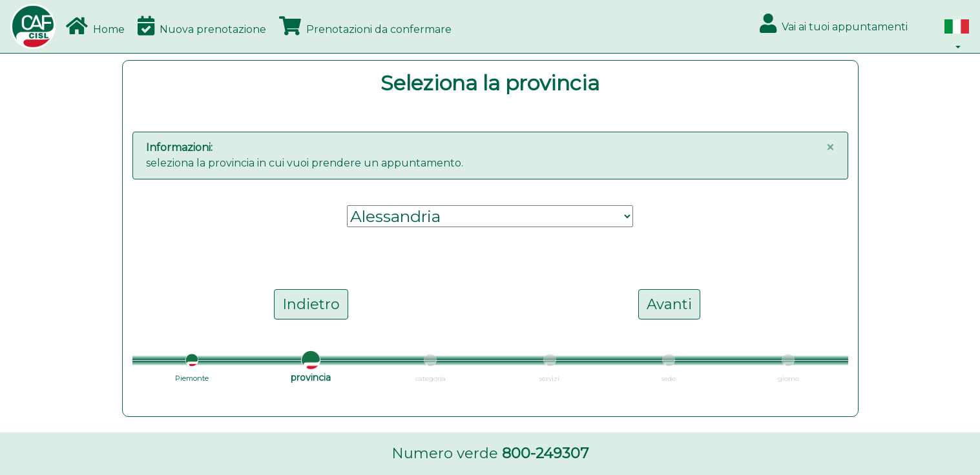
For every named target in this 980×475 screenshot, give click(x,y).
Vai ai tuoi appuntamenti (834, 23)
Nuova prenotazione (202, 26)
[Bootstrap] (33, 26)
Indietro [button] (311, 304)
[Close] (830, 148)
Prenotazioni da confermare (365, 26)
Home (95, 26)
